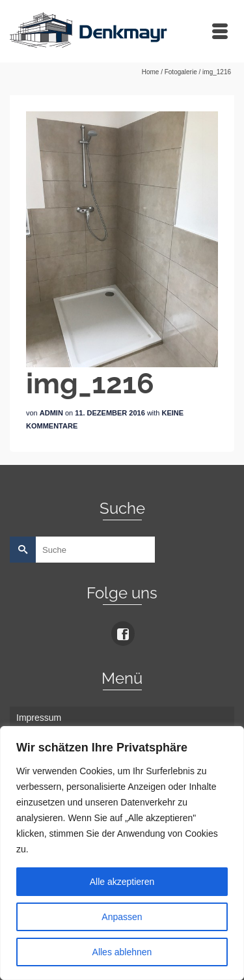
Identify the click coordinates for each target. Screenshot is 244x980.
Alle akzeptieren (122, 882)
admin (51, 413)
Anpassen (122, 917)
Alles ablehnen (122, 952)
